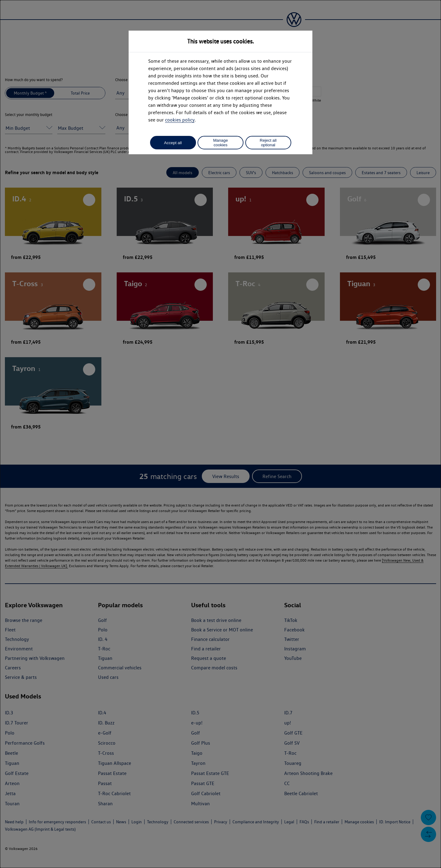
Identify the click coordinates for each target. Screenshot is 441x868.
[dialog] (221, 434)
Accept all (173, 143)
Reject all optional (268, 143)
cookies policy (180, 120)
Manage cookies (221, 143)
